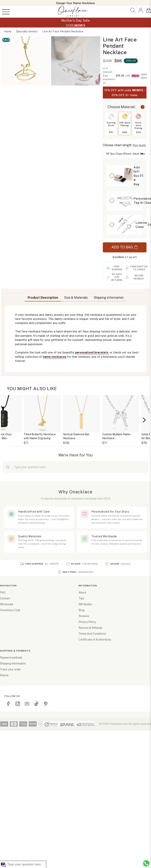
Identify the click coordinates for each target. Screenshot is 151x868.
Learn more (144, 76)
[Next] (144, 420)
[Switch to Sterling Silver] (111, 116)
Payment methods (11, 658)
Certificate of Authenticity (95, 640)
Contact (5, 598)
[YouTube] (27, 704)
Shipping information (13, 664)
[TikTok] (36, 704)
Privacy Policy (87, 622)
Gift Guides (85, 604)
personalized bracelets (92, 352)
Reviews (84, 616)
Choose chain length (117, 145)
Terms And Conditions (92, 634)
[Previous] (7, 420)
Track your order (10, 669)
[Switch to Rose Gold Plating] (138, 116)
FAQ (3, 592)
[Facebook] (8, 704)
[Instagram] (18, 704)
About (82, 592)
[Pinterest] (46, 704)
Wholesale (7, 604)
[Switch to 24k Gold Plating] (125, 116)
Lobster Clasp (142, 225)
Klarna (4, 675)
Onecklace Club (10, 610)
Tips (81, 598)
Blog (82, 610)
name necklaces (55, 357)
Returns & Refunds (90, 628)
